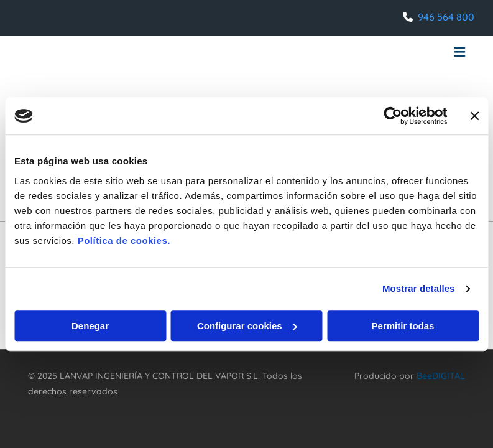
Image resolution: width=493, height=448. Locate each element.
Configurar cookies (247, 326)
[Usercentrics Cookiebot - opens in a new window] (393, 116)
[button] (322, 54)
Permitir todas (403, 326)
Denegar (90, 326)
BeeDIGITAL (441, 376)
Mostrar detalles (419, 288)
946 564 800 (446, 17)
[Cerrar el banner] (474, 116)
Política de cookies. (124, 240)
